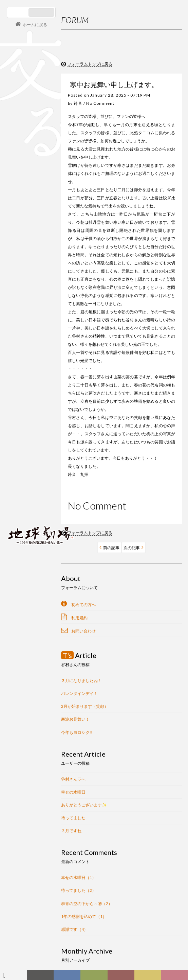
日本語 (18, 12)
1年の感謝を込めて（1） (84, 916)
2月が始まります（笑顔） (85, 706)
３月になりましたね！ (81, 681)
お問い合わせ (83, 631)
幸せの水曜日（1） (79, 877)
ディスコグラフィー (67, 977)
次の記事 (132, 548)
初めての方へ (83, 605)
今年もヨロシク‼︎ (76, 732)
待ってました (73, 818)
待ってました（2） (79, 890)
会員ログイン (29, 511)
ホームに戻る (35, 25)
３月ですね (71, 831)
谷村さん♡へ (73, 779)
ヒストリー (96, 977)
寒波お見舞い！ (75, 719)
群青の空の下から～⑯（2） (87, 904)
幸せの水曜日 (73, 792)
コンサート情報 (27, 489)
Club (176, 977)
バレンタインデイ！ (79, 693)
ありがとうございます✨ (84, 805)
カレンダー (123, 977)
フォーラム (15, 977)
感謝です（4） (74, 929)
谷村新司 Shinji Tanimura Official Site (41, 448)
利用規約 (79, 618)
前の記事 (111, 548)
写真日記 (150, 977)
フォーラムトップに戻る (90, 64)
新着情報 (43, 977)
